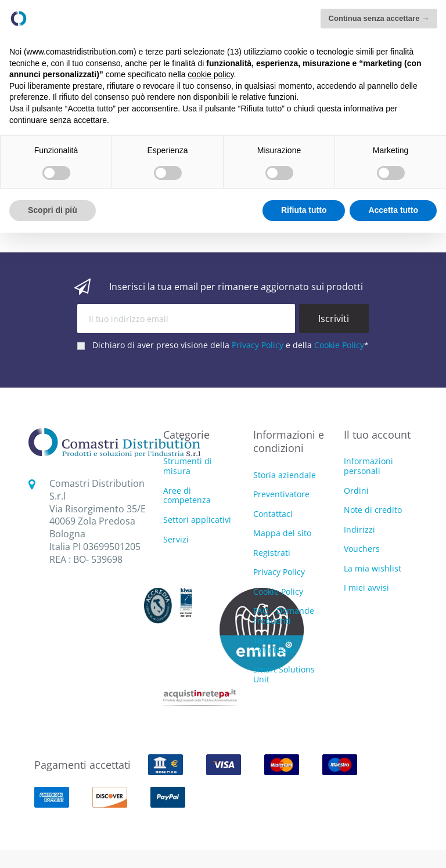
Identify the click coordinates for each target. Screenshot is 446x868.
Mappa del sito (282, 533)
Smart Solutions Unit (284, 674)
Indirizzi (359, 529)
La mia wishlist (373, 568)
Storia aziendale (285, 475)
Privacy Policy (258, 345)
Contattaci (273, 514)
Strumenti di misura (188, 466)
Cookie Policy (339, 345)
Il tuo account (377, 435)
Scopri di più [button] (53, 210)
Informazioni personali (368, 466)
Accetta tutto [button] (393, 210)
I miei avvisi (366, 587)
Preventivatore (281, 494)
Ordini (356, 491)
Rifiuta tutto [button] (304, 210)
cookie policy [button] (211, 74)
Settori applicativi (197, 520)
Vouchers (362, 549)
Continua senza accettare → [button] (379, 18)
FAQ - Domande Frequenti (284, 616)
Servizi (176, 540)
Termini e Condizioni (274, 645)
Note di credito (373, 510)
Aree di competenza (187, 496)
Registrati (272, 553)
